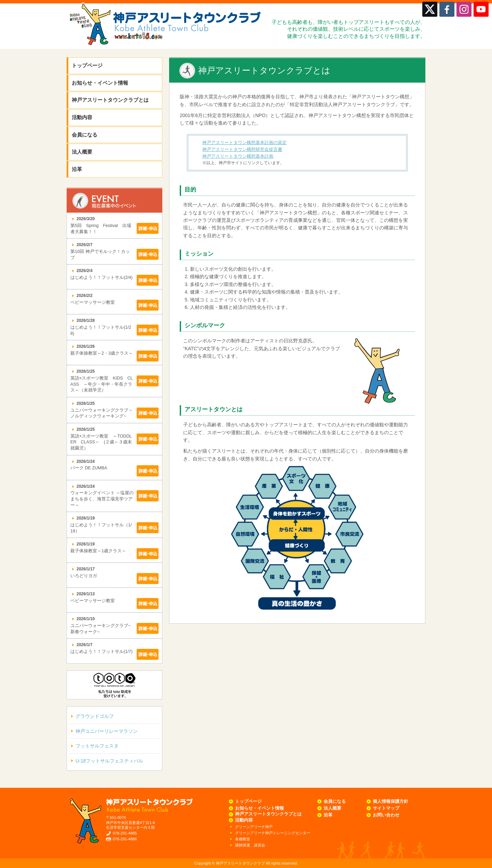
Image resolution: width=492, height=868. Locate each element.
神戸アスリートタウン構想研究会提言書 (242, 150)
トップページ (87, 65)
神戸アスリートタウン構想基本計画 (238, 156)
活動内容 (82, 117)
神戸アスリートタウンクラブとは (110, 100)
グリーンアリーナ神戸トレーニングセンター (273, 833)
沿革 (77, 169)
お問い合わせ (386, 815)
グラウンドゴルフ (95, 716)
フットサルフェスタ (97, 746)
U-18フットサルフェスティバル (109, 761)
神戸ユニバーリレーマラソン (107, 731)
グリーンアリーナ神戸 (254, 827)
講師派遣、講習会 (250, 845)
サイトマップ (386, 808)
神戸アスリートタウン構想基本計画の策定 (244, 143)
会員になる (85, 135)
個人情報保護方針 (391, 801)
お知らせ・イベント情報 (100, 83)
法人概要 (82, 152)
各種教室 (243, 839)
